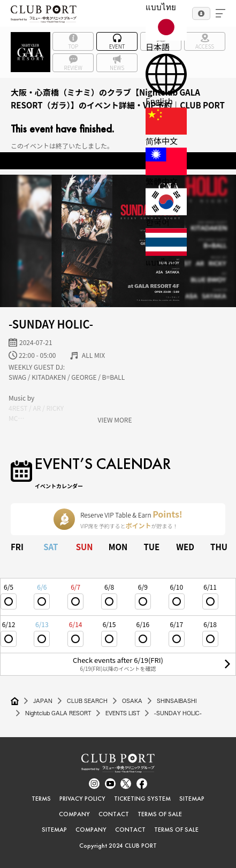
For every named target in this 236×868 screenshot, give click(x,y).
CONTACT (114, 814)
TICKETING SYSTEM (142, 799)
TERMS (41, 799)
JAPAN (43, 701)
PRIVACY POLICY (82, 799)
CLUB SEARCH (87, 701)
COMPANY (74, 814)
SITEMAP (192, 799)
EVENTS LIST (123, 713)
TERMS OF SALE (160, 814)
